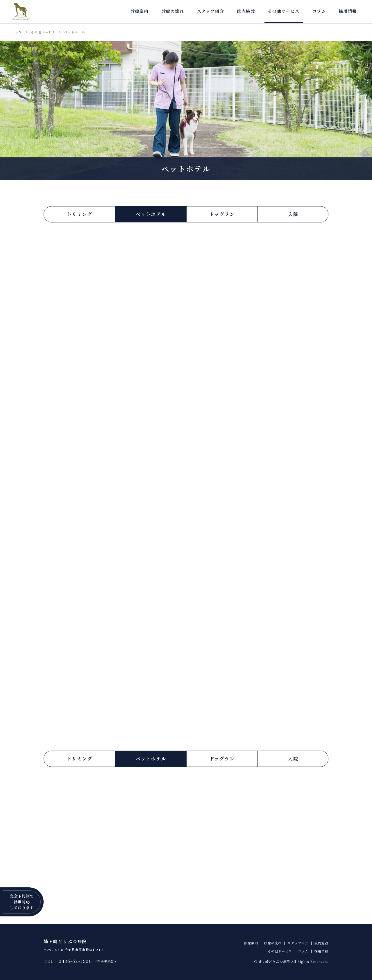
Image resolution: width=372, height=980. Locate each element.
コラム (319, 11)
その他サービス (284, 11)
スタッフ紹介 (211, 11)
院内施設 (246, 11)
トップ (17, 32)
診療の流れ (173, 11)
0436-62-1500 (75, 961)
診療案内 (139, 11)
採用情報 (348, 11)
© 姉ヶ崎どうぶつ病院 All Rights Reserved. (291, 961)
